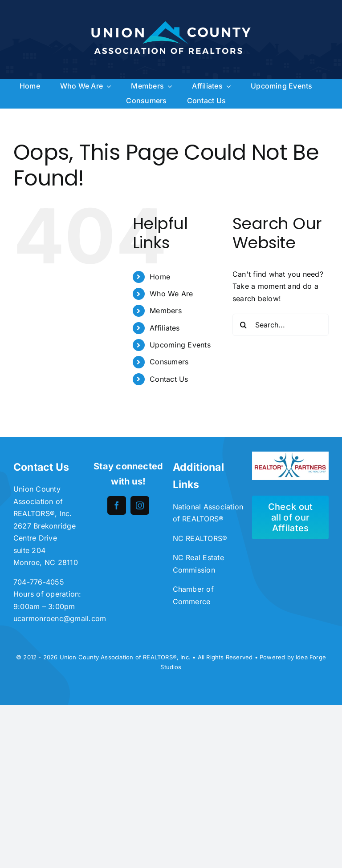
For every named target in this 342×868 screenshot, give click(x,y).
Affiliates (165, 328)
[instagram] (140, 505)
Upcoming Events (180, 345)
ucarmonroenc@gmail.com (60, 618)
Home (160, 277)
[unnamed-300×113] (290, 455)
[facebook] (117, 505)
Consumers (169, 362)
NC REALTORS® (200, 538)
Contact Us (169, 379)
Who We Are (171, 294)
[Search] (244, 325)
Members (166, 311)
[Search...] (281, 325)
